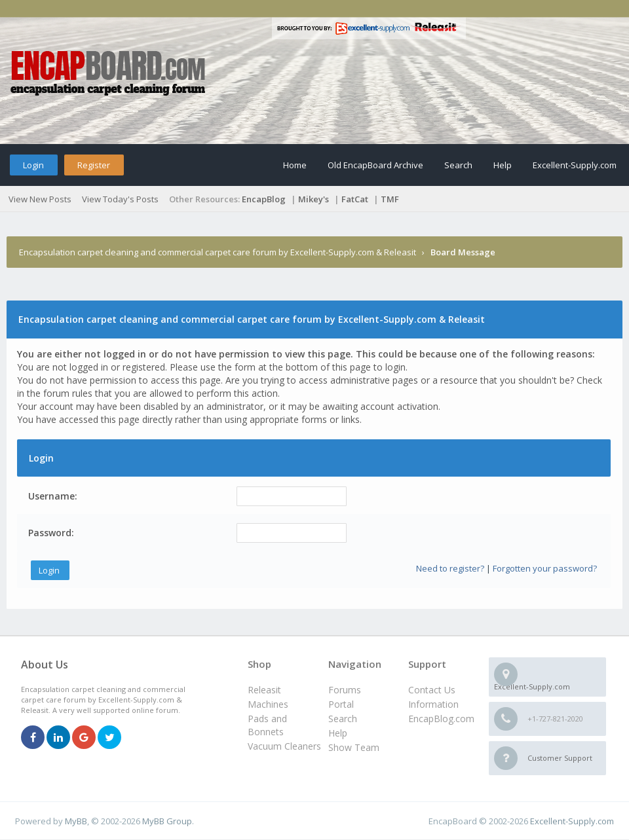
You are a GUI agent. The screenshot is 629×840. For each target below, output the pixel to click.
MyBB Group (167, 821)
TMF (390, 199)
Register (94, 165)
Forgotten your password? (545, 568)
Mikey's (314, 199)
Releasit (264, 690)
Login (33, 165)
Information (433, 704)
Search (458, 165)
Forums (345, 690)
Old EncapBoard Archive (375, 165)
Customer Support (560, 758)
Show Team (354, 747)
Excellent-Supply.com (575, 165)
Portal (341, 704)
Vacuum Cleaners (284, 746)
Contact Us (432, 690)
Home (295, 165)
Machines (268, 704)
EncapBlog (264, 199)
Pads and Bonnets (267, 725)
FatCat (355, 199)
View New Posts (40, 199)
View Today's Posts (120, 199)
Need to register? (450, 568)
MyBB (76, 821)
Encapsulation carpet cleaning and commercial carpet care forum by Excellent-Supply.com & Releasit (218, 252)
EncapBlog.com (441, 719)
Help (503, 165)
